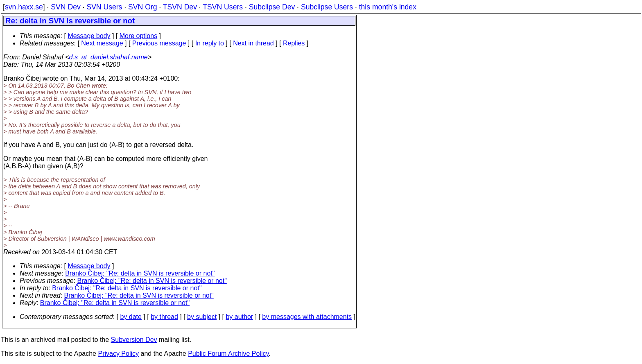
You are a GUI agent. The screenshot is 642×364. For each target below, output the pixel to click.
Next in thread (253, 43)
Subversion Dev (134, 340)
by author (239, 317)
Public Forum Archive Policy (228, 354)
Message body (89, 36)
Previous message (159, 43)
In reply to (210, 43)
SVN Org (142, 7)
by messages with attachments (307, 317)
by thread (164, 317)
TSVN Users (223, 7)
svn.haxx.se (24, 7)
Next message (102, 43)
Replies (294, 43)
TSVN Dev (180, 7)
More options (139, 36)
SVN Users (104, 7)
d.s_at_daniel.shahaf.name (109, 57)
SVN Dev (66, 7)
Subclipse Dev (272, 7)
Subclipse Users (327, 7)
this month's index (388, 7)
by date (131, 317)
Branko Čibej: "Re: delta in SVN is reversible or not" (140, 273)
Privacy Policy (118, 354)
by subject (202, 317)
